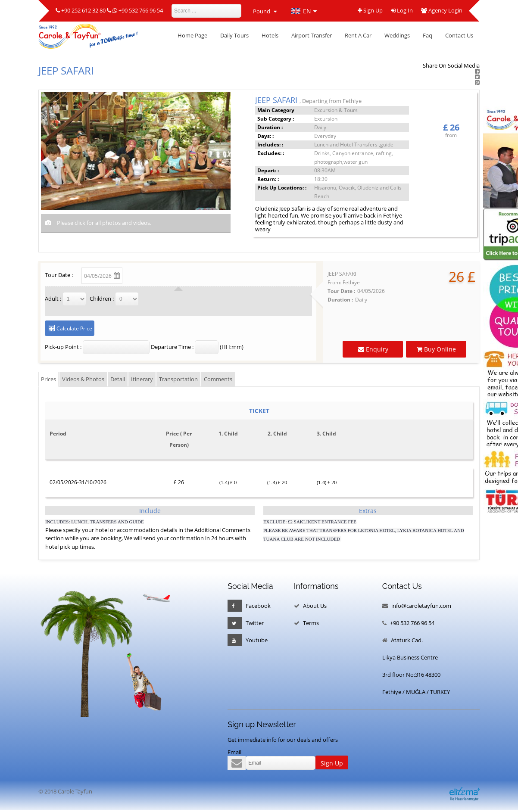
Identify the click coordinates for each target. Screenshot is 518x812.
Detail (118, 379)
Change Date (147, 274)
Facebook (249, 606)
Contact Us (459, 35)
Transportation (178, 379)
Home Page (192, 35)
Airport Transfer (312, 35)
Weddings (397, 35)
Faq (428, 35)
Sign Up (369, 11)
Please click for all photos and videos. (103, 223)
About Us (315, 606)
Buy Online (439, 349)
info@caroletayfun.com (421, 606)
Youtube (248, 640)
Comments (218, 379)
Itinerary (142, 379)
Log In (401, 11)
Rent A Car (358, 35)
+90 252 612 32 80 (83, 11)
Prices (48, 379)
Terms (311, 623)
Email (234, 752)
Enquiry (376, 349)
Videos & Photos (83, 379)
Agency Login (442, 11)
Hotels (270, 35)
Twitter (246, 623)
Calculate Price (74, 328)
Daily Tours (234, 35)
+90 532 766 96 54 (141, 11)
